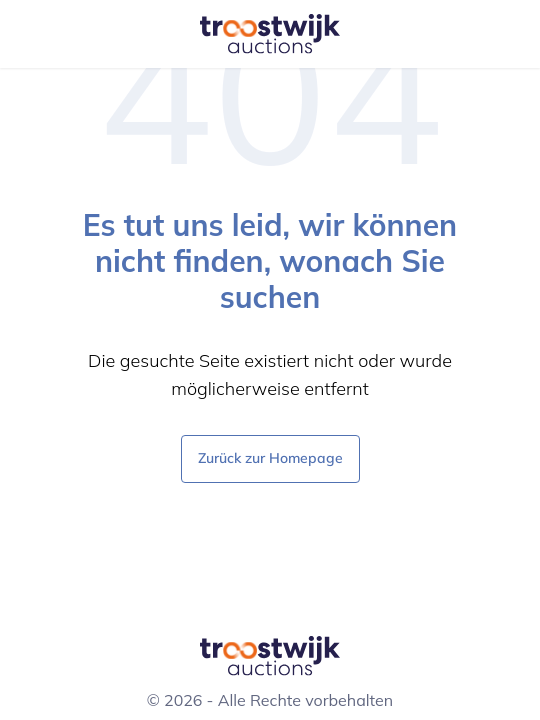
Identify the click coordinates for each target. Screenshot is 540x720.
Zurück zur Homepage (270, 457)
